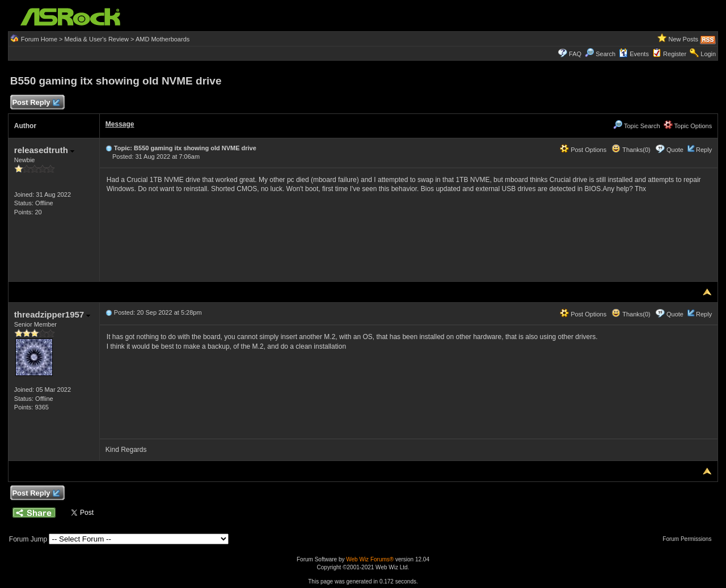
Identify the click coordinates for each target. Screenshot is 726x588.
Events (634, 54)
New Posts (684, 39)
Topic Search (636, 126)
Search (605, 54)
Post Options (583, 150)
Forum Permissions (690, 539)
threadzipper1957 (52, 314)
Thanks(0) (631, 150)
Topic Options (688, 126)
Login (708, 54)
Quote (675, 150)
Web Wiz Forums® (370, 559)
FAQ (575, 54)
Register (675, 54)
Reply (704, 150)
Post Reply (36, 103)
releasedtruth (44, 150)
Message (120, 124)
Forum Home (39, 39)
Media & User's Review (97, 39)
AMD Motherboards (162, 39)
